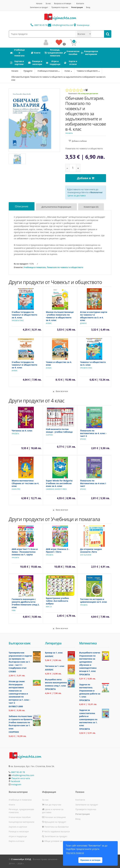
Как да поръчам (52, 805)
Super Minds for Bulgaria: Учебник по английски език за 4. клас (59, 483)
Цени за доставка (77, 195)
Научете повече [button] (75, 853)
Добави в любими (79, 141)
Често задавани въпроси (56, 831)
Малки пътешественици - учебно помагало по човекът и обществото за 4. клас (60, 316)
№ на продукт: (21, 264)
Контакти (80, 4)
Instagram (16, 784)
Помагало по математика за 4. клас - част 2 (93, 433)
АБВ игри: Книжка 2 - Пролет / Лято (58, 550)
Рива (14, 610)
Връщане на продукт (54, 822)
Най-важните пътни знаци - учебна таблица (59, 430)
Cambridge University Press (56, 489)
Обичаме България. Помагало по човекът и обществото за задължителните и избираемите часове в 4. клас (58, 78)
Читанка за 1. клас (55, 666)
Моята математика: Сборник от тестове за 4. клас (25, 483)
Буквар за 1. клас (54, 653)
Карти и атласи (17, 841)
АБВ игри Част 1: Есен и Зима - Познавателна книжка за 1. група (25, 552)
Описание (22, 206)
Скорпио (49, 435)
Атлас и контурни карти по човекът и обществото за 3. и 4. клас (94, 316)
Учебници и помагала (48, 71)
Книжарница (82, 25)
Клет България (86, 555)
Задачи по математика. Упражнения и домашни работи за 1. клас (90, 691)
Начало (39, 4)
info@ (61, 25)
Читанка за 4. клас (22, 430)
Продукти (28, 71)
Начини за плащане (54, 817)
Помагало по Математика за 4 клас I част (93, 483)
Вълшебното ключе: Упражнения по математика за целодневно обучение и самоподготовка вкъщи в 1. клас (90, 662)
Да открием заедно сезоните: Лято (91, 550)
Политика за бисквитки (55, 827)
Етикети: (18, 267)
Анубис (49, 323)
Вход (88, 7)
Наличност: (73, 93)
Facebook (15, 781)
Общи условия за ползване (57, 841)
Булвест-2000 (16, 706)
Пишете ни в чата (21, 778)
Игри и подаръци (18, 836)
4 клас (67, 71)
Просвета (69, 133)
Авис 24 (49, 607)
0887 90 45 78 (39, 25)
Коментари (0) (91, 207)
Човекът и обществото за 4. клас (93, 363)
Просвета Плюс (18, 321)
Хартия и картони (18, 827)
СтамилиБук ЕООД (21, 859)
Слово (12, 671)
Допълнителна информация (56, 207)
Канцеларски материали (21, 822)
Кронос (83, 439)
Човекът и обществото (88, 71)
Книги (12, 805)
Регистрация (77, 7)
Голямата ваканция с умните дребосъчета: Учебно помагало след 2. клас (26, 603)
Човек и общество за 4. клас (59, 363)
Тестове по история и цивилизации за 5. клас (94, 600)
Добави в (86, 178)
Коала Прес (16, 489)
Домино (83, 323)
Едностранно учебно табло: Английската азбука (57, 601)
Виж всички (60, 391)
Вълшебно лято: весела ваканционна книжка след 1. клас (56, 683)
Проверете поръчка (60, 7)
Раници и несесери (19, 831)
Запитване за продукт (39, 7)
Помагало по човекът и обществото (65, 267)
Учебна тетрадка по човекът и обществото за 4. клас (24, 315)
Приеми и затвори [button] (90, 860)
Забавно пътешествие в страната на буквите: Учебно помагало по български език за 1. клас (21, 722)
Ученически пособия (20, 817)
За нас (48, 4)
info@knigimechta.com (23, 775)
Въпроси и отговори (63, 3)
